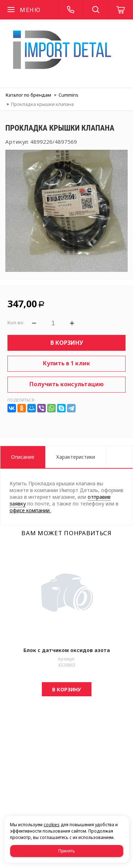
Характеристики (76, 457)
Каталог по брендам (28, 95)
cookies (52, 825)
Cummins (68, 95)
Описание (23, 457)
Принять (66, 851)
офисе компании (30, 510)
